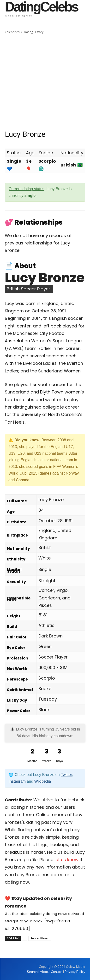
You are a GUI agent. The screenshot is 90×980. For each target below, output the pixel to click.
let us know (66, 860)
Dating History (34, 32)
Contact (57, 972)
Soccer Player (40, 938)
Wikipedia (43, 781)
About (44, 972)
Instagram (17, 781)
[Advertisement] (45, 82)
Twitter (66, 775)
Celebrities (12, 32)
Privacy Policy (75, 972)
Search (33, 972)
